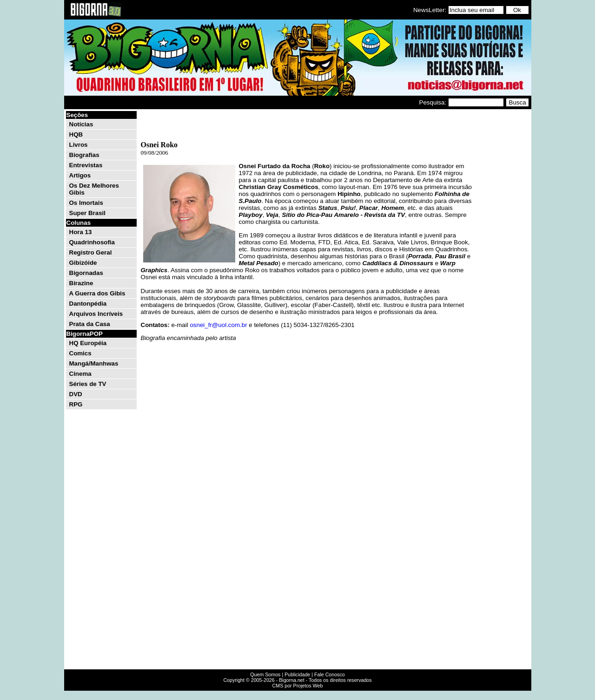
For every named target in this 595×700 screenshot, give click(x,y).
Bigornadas (86, 273)
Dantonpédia (88, 304)
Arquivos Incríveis (96, 314)
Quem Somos (265, 674)
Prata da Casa (90, 324)
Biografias (84, 155)
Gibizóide (83, 263)
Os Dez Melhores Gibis (94, 189)
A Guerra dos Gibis (97, 293)
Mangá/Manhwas (94, 363)
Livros (79, 145)
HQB (76, 134)
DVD (76, 394)
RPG (76, 404)
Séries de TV (88, 384)
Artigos (80, 175)
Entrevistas (86, 165)
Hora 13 (81, 232)
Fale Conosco (330, 674)
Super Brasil (88, 213)
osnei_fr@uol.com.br (218, 325)
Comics (80, 353)
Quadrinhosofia (92, 242)
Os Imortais (86, 203)
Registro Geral (91, 252)
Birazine (81, 283)
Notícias (81, 124)
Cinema (80, 374)
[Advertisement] (502, 250)
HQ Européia (88, 343)
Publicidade (297, 674)
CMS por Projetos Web (298, 686)
